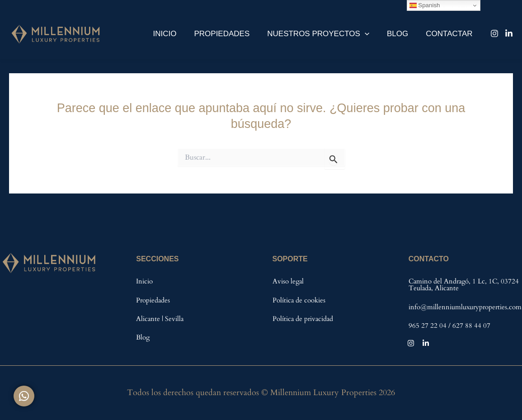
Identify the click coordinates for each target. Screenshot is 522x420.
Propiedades (230, 34)
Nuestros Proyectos (324, 34)
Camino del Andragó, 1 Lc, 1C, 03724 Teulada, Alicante (464, 285)
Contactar (450, 34)
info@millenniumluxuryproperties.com (465, 307)
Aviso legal (288, 281)
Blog (401, 34)
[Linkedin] (509, 33)
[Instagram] (494, 33)
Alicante (149, 319)
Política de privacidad (303, 319)
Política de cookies (299, 300)
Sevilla (174, 319)
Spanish (425, 5)
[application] (370, 34)
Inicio (175, 34)
